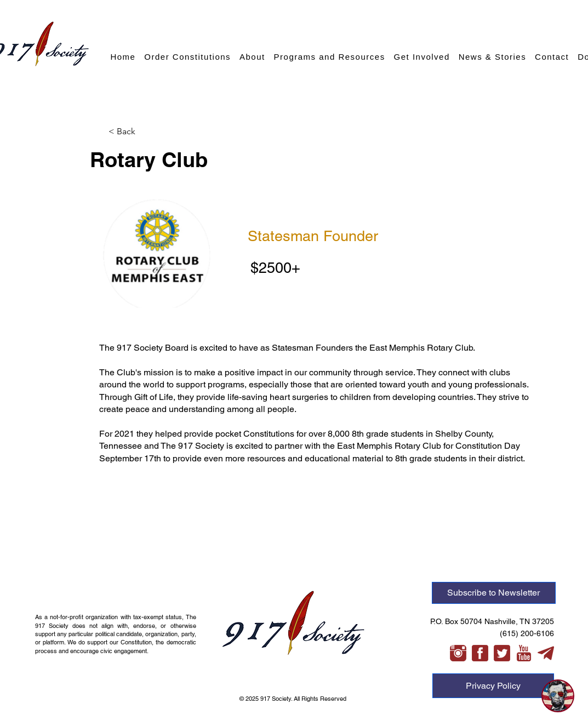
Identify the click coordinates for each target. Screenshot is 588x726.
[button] (145, 132)
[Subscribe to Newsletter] (494, 593)
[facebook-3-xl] (480, 653)
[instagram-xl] (458, 653)
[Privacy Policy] (493, 686)
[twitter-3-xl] (502, 653)
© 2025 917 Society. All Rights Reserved (294, 699)
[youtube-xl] (524, 653)
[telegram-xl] (546, 653)
